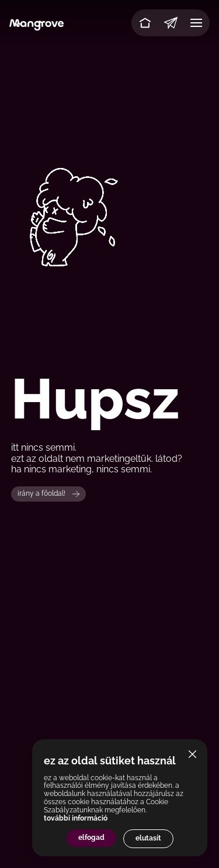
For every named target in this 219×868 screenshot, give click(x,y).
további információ (76, 818)
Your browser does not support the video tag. (109, 217)
